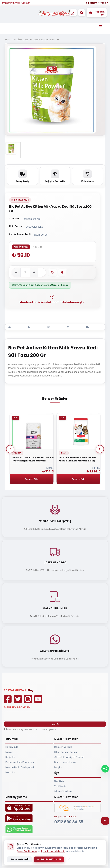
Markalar (10, 772)
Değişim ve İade (63, 747)
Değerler (10, 757)
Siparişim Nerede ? (97, 3)
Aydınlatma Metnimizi (53, 851)
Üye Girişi (59, 781)
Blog (30, 690)
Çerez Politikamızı (27, 851)
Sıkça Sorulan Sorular (66, 752)
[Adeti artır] (34, 272)
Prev (10, 449)
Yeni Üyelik (60, 786)
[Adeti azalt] (16, 272)
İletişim (58, 767)
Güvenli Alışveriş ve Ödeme (69, 757)
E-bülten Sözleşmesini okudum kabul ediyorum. (32, 729)
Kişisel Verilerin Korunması (20, 762)
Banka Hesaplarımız (65, 762)
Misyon (9, 752)
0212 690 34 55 (69, 822)
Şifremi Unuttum (63, 791)
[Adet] (25, 272)
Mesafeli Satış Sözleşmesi (20, 767)
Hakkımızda (12, 747)
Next (100, 449)
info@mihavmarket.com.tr (16, 3)
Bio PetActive (20, 200)
